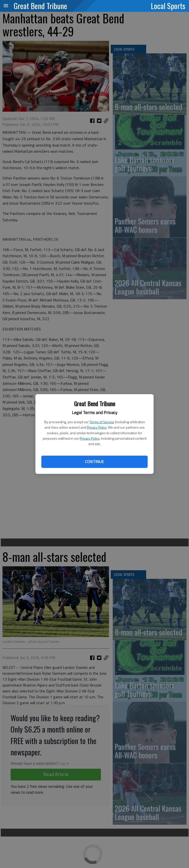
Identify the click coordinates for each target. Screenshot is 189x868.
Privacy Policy (97, 427)
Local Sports (168, 6)
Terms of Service (102, 422)
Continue (94, 462)
